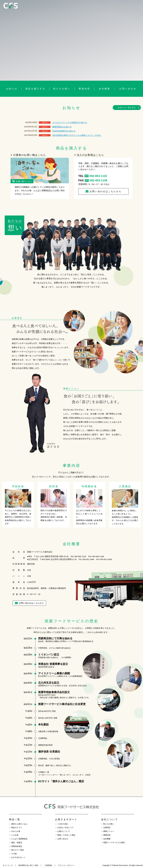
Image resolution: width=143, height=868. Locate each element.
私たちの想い (62, 89)
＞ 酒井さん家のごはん (18, 824)
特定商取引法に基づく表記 (28, 865)
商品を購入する (35, 89)
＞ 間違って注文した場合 (65, 835)
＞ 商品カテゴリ (16, 828)
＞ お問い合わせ (62, 839)
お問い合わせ (128, 89)
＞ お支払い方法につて (64, 828)
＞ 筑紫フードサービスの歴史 (113, 843)
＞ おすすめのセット (17, 857)
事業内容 (84, 89)
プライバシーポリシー (66, 865)
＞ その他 (13, 854)
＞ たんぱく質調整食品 (18, 839)
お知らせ (12, 89)
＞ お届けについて (63, 831)
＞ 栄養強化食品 (16, 846)
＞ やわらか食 (15, 831)
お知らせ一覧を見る (127, 108)
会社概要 (105, 89)
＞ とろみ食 (14, 835)
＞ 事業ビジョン (108, 831)
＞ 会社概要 (106, 839)
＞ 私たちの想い (108, 824)
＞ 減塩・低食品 (16, 843)
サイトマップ (8, 865)
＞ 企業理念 (106, 828)
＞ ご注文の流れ (62, 824)
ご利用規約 (48, 865)
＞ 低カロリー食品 (16, 850)
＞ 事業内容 (106, 835)
